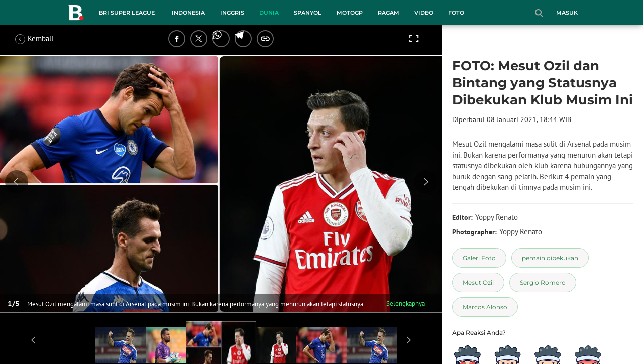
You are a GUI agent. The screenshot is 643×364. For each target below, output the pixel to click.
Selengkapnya (406, 304)
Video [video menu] (424, 13)
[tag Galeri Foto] (479, 258)
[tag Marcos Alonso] (485, 307)
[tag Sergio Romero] (543, 282)
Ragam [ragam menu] (389, 13)
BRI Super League (127, 13)
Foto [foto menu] (456, 13)
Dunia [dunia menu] (269, 13)
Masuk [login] (567, 13)
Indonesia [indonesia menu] (188, 13)
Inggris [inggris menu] (232, 13)
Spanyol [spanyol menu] (308, 13)
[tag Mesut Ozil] (478, 282)
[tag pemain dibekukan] (550, 258)
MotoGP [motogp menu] (350, 13)
